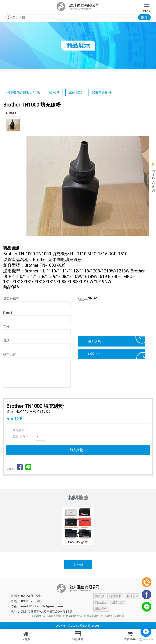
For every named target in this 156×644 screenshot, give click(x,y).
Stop (92, 241)
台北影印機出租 (94, 616)
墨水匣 (54, 92)
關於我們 (115, 596)
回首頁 (26, 636)
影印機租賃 (38, 616)
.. (78, 626)
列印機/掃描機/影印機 (23, 92)
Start (89, 241)
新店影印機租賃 (115, 616)
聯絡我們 (134, 602)
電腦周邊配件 (102, 92)
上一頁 (78, 565)
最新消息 (118, 602)
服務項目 (131, 596)
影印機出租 (54, 616)
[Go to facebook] (146, 631)
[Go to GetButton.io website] (146, 640)
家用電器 (75, 92)
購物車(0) (130, 636)
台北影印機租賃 (72, 616)
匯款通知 (78, 636)
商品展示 (101, 602)
